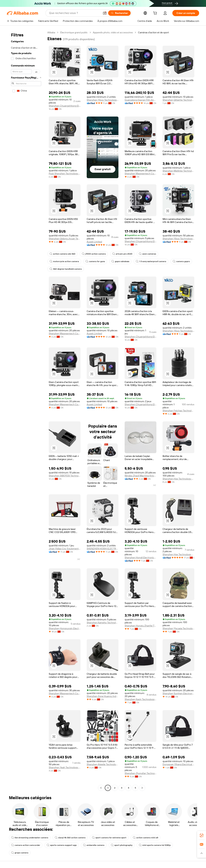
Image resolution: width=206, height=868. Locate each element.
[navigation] (26, 411)
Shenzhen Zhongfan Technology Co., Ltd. (141, 773)
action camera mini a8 (145, 838)
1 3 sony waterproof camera (151, 261)
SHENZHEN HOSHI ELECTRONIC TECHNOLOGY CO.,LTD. (103, 549)
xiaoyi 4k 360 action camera (70, 838)
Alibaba (51, 32)
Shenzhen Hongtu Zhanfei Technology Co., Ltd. (141, 626)
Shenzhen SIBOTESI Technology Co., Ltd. (65, 476)
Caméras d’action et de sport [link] (153, 32)
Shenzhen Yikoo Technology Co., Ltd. (103, 100)
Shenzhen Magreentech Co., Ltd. (141, 174)
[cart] (156, 14)
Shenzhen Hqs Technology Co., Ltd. (178, 479)
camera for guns (95, 261)
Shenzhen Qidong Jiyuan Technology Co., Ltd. (65, 239)
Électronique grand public (74, 32)
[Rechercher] (119, 13)
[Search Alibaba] (75, 13)
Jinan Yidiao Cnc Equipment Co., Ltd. (65, 549)
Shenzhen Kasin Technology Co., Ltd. (141, 699)
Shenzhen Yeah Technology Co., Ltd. (65, 767)
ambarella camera (94, 845)
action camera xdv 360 (62, 254)
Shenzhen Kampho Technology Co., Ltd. (103, 623)
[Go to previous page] (101, 788)
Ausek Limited (94, 242)
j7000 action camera (94, 254)
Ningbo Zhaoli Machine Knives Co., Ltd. (141, 476)
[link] (202, 835)
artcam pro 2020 (122, 254)
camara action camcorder (26, 845)
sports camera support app (62, 845)
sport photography (122, 845)
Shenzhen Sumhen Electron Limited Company (178, 693)
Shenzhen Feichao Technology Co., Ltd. (178, 411)
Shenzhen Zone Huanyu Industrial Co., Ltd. (103, 696)
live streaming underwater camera (30, 838)
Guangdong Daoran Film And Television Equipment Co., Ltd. (141, 100)
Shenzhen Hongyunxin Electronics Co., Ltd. (65, 628)
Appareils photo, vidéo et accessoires (113, 32)
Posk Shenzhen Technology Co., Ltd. (65, 174)
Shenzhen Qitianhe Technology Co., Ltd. (178, 100)
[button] (105, 13)
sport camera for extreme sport (109, 838)
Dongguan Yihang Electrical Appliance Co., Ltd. (178, 764)
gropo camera (20, 853)
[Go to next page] (142, 788)
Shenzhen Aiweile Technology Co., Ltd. (103, 764)
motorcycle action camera (64, 261)
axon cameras (147, 254)
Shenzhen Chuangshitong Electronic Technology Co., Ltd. (65, 106)
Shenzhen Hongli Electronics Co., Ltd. (141, 557)
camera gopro (181, 261)
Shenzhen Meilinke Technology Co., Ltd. (178, 171)
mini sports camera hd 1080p (155, 845)
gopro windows (120, 261)
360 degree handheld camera (66, 269)
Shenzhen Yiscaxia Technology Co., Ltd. (178, 628)
